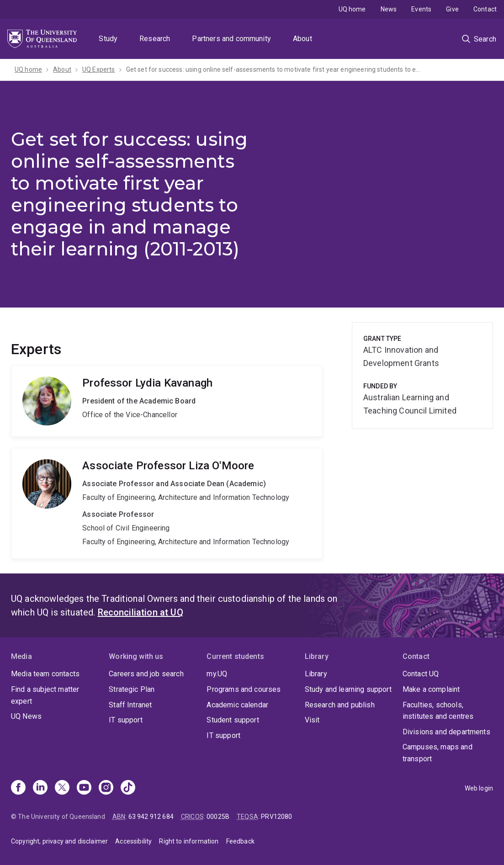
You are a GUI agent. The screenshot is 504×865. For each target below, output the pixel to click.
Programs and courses (244, 689)
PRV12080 (276, 817)
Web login (479, 788)
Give (452, 9)
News (389, 9)
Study (108, 39)
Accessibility (133, 841)
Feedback (240, 841)
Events (421, 9)
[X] (62, 788)
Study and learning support (348, 689)
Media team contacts (45, 674)
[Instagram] (106, 788)
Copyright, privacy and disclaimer (59, 841)
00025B (218, 817)
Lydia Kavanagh (167, 401)
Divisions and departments (446, 732)
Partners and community (231, 39)
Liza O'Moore (167, 503)
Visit (312, 720)
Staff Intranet (130, 705)
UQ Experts (99, 69)
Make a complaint (431, 689)
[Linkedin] (40, 788)
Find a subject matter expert (45, 695)
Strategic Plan (132, 689)
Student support (233, 720)
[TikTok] (128, 788)
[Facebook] (18, 788)
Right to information (189, 841)
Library (316, 674)
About (302, 39)
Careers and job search (146, 674)
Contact (485, 9)
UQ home (352, 9)
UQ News (26, 716)
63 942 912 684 (151, 817)
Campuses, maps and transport (438, 753)
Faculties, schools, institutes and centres (438, 711)
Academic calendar (237, 705)
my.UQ (217, 674)
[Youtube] (84, 788)
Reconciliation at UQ (141, 612)
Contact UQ (421, 674)
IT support (126, 720)
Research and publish (340, 705)
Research (155, 39)
